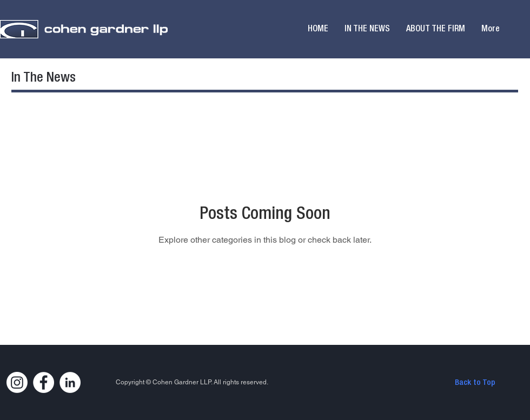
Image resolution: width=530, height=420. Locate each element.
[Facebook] (44, 382)
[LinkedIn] (70, 382)
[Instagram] (17, 382)
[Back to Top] (475, 383)
